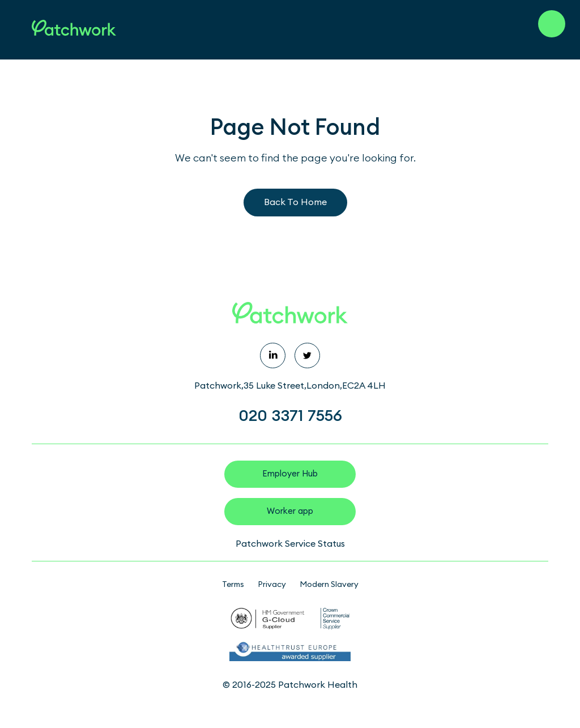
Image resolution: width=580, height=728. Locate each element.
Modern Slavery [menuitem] (329, 585)
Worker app (290, 511)
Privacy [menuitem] (272, 585)
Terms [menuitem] (233, 585)
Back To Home (295, 202)
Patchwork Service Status (290, 544)
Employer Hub (290, 474)
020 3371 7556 (290, 416)
